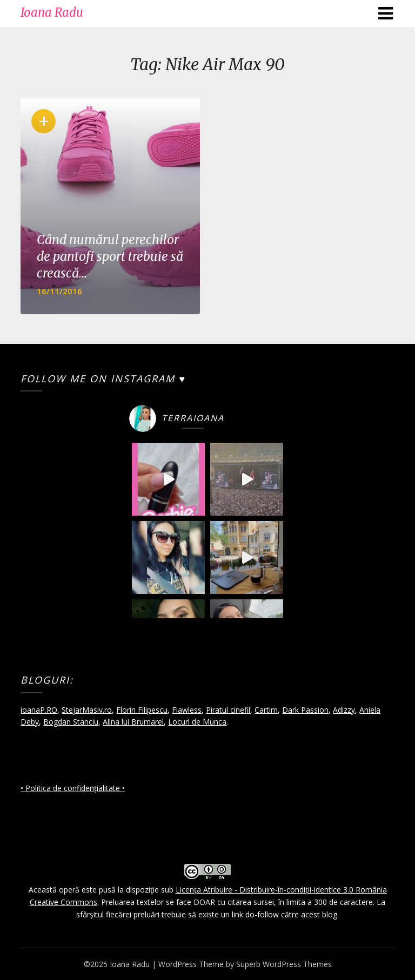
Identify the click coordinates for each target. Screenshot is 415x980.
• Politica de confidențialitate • (73, 788)
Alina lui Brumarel (133, 722)
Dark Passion (305, 710)
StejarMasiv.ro (87, 710)
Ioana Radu (52, 12)
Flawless (187, 710)
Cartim (266, 710)
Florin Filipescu (142, 710)
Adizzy (344, 710)
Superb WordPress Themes (284, 964)
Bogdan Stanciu (71, 722)
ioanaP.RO (39, 710)
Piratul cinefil (228, 710)
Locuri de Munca (197, 722)
